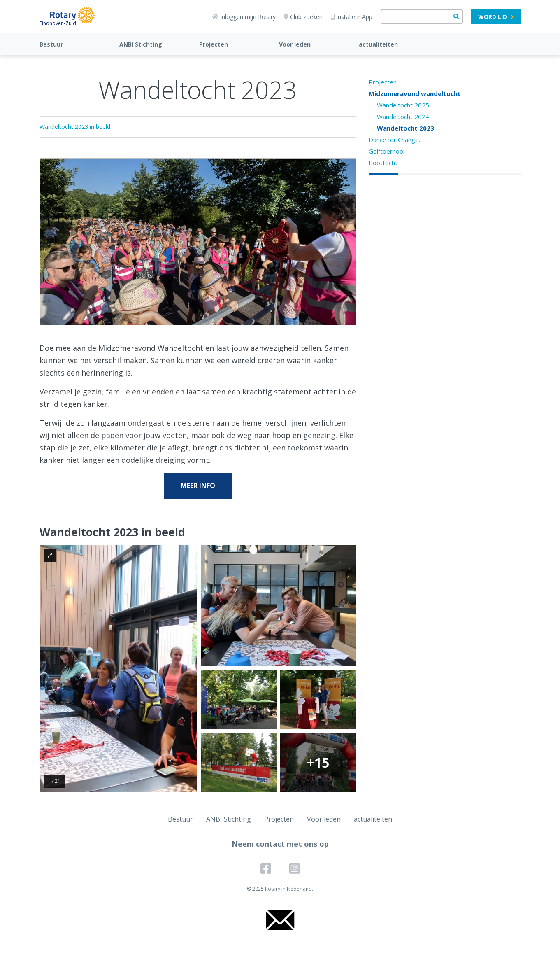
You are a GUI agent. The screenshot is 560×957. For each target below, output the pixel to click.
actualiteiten (378, 44)
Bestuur (51, 44)
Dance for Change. (394, 140)
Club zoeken (303, 17)
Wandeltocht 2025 (403, 105)
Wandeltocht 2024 (403, 117)
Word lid (496, 17)
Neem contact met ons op (280, 844)
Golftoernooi (387, 151)
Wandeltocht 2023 (405, 128)
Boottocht (383, 163)
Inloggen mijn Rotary (244, 17)
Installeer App (352, 17)
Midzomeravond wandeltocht (415, 93)
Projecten (214, 44)
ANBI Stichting (141, 44)
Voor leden (295, 44)
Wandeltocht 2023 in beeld (75, 127)
